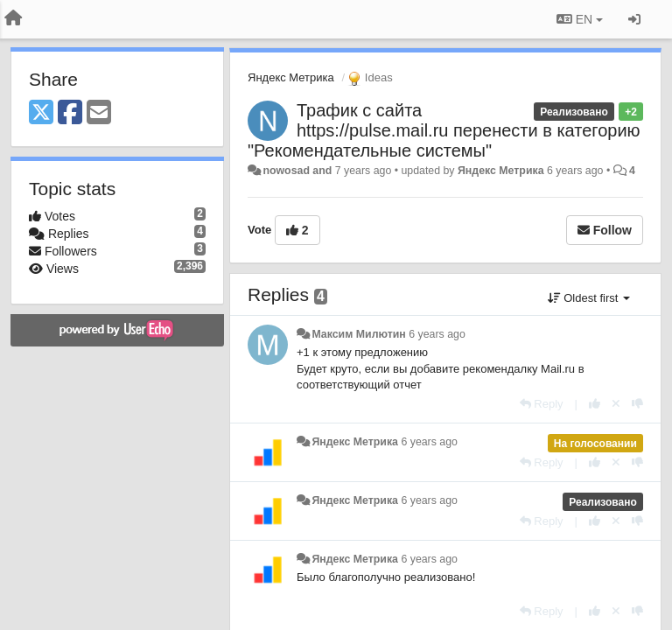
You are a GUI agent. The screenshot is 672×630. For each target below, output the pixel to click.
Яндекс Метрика (291, 77)
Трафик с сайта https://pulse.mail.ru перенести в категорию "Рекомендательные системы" (444, 130)
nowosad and (297, 171)
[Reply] (542, 404)
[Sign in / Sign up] (634, 19)
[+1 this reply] (595, 404)
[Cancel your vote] (616, 404)
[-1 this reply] (637, 404)
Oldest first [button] (589, 298)
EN (580, 19)
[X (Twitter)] (41, 113)
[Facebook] (70, 113)
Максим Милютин (358, 334)
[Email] (99, 113)
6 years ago (437, 334)
